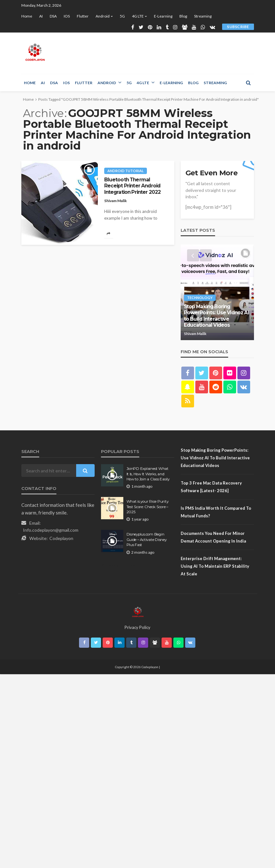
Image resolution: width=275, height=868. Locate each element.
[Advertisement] (151, 52)
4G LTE (138, 16)
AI (41, 16)
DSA (53, 16)
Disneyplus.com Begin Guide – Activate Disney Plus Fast (147, 540)
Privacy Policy (137, 627)
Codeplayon (61, 538)
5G (122, 16)
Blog (183, 16)
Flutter (83, 16)
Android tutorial (126, 171)
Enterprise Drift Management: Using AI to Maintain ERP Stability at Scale (215, 566)
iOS (67, 16)
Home (27, 16)
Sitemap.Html (119, 566)
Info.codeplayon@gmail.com (51, 530)
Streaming (203, 16)
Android (103, 16)
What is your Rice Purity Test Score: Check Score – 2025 (148, 507)
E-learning (163, 16)
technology (200, 298)
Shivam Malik (116, 201)
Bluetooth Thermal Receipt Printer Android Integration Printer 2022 (133, 186)
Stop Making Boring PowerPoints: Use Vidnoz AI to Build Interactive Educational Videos (217, 316)
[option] (217, 292)
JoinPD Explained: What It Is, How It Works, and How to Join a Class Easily (148, 474)
